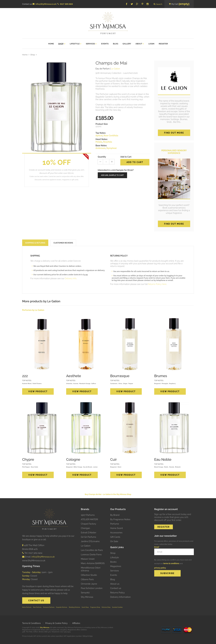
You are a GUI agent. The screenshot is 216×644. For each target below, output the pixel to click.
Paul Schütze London (92, 588)
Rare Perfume (37, 607)
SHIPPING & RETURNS (35, 243)
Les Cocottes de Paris (92, 550)
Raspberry (172, 383)
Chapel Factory (88, 524)
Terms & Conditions (31, 623)
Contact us (116, 588)
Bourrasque (120, 376)
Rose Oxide (34, 467)
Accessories (116, 533)
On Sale (114, 541)
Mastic (166, 467)
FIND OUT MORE (174, 224)
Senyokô (85, 593)
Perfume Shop (106, 607)
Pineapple (165, 383)
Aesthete (74, 376)
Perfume (115, 524)
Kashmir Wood (27, 383)
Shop (33, 55)
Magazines (116, 566)
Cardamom (114, 383)
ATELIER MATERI (89, 519)
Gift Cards (115, 537)
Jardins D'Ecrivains (90, 541)
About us (115, 584)
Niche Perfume (27, 607)
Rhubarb (178, 467)
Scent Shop (85, 607)
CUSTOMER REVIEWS (63, 243)
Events (114, 575)
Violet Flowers (37, 383)
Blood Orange (159, 467)
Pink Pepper (26, 467)
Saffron (94, 383)
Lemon (95, 467)
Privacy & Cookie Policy (56, 623)
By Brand (115, 515)
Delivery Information (120, 597)
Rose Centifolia (111, 136)
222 (25, 376)
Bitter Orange (78, 467)
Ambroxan (101, 148)
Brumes (161, 376)
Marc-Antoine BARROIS (93, 563)
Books (113, 562)
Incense (76, 383)
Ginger (125, 383)
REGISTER (164, 527)
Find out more (174, 133)
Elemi (119, 467)
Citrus (120, 383)
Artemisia (69, 383)
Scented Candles (117, 607)
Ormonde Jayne (89, 584)
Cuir (114, 459)
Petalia (99, 142)
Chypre (28, 459)
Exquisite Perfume (62, 607)
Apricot (99, 136)
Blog (113, 579)
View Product (38, 391)
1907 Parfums (88, 515)
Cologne (73, 459)
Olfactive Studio (89, 575)
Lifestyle (115, 557)
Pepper (131, 383)
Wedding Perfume (74, 607)
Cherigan (85, 528)
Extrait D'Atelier (89, 533)
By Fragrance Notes (120, 519)
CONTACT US (36, 601)
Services (115, 571)
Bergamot (157, 383)
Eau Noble (163, 459)
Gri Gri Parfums (88, 537)
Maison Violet (88, 559)
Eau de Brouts (88, 467)
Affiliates (76, 623)
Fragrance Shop (95, 607)
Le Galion (86, 546)
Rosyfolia (108, 142)
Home (25, 55)
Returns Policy (117, 593)
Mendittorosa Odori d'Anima (91, 569)
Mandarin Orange (85, 383)
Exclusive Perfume (49, 607)
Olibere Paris (87, 579)
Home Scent (117, 528)
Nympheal (111, 148)
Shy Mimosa (87, 597)
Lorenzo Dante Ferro (91, 555)
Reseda (172, 467)
